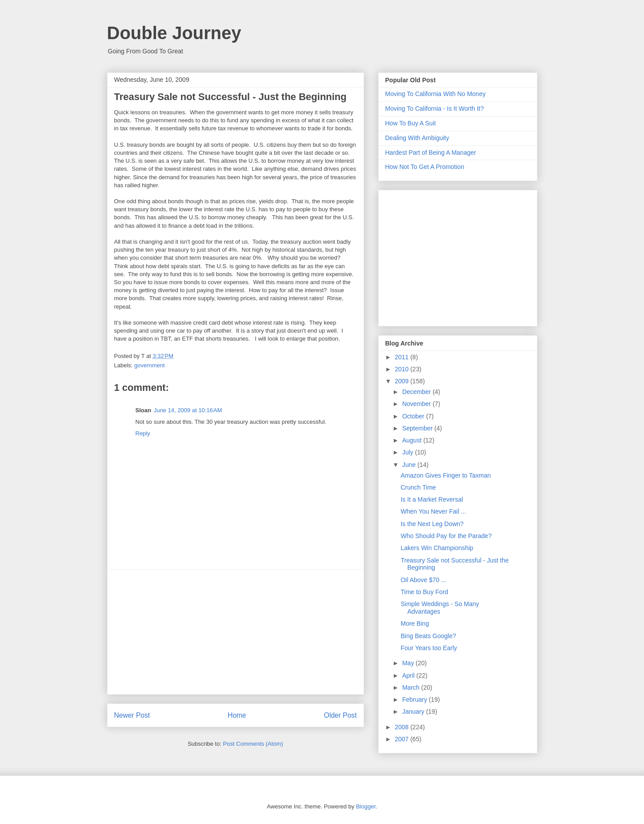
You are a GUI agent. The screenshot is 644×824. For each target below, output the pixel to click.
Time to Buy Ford (424, 592)
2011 (402, 357)
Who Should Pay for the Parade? (446, 536)
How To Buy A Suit (411, 123)
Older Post (340, 715)
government (150, 365)
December (417, 392)
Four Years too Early (429, 648)
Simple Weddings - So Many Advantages (440, 608)
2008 (402, 727)
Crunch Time (418, 487)
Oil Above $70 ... (423, 580)
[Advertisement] (236, 632)
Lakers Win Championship (437, 548)
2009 (402, 381)
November (417, 404)
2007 (402, 739)
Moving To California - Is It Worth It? (435, 109)
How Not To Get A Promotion (425, 167)
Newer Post (132, 715)
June (410, 465)
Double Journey (174, 33)
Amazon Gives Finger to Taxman (446, 475)
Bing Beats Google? (428, 636)
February (416, 699)
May (409, 663)
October (414, 416)
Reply (143, 433)
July (409, 452)
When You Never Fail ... (433, 511)
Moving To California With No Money (436, 94)
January (414, 711)
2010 (402, 369)
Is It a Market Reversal (432, 499)
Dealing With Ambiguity (417, 138)
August (413, 440)
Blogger (366, 806)
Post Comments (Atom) (253, 744)
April (409, 675)
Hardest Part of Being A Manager (431, 153)
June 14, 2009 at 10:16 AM (188, 410)
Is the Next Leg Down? (432, 524)
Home (237, 715)
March (412, 687)
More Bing (415, 623)
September (418, 428)
